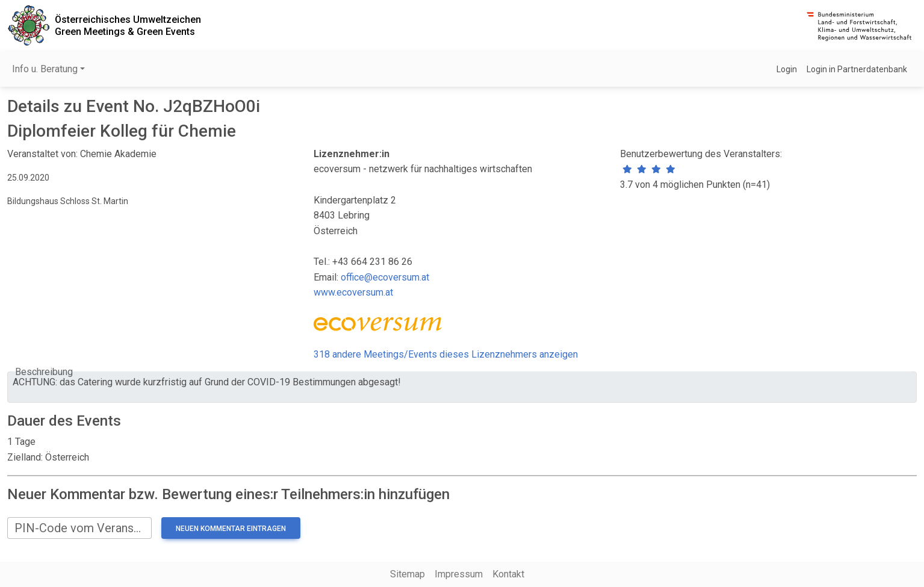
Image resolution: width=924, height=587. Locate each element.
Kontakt (508, 574)
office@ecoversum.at (385, 277)
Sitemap (408, 574)
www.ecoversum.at (353, 292)
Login (787, 69)
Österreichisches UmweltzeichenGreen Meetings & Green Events (128, 25)
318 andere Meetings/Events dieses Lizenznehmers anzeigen (446, 354)
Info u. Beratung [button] (45, 69)
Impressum (459, 574)
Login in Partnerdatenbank (857, 69)
